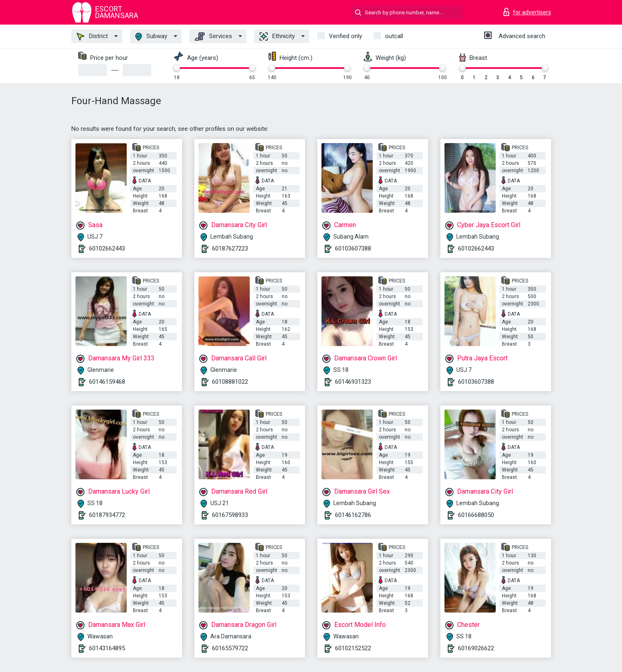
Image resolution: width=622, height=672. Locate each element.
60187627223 (230, 248)
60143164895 (107, 648)
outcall (394, 36)
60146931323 (353, 382)
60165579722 (230, 648)
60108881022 (230, 382)
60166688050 (476, 515)
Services (213, 36)
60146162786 (353, 515)
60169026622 (476, 648)
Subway (151, 37)
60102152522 (353, 648)
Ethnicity (277, 36)
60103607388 (353, 248)
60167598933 (230, 515)
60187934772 (107, 515)
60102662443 (107, 248)
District (92, 36)
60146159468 (107, 382)
